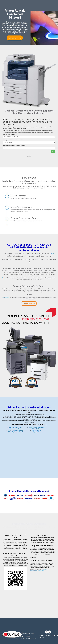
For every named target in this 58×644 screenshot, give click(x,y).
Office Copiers (36, 430)
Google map (41, 571)
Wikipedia (45, 569)
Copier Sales (36, 432)
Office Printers (36, 429)
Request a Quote (29, 303)
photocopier (6, 297)
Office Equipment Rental (15, 432)
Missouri (28, 636)
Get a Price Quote (15, 38)
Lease (52, 253)
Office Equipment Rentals (36, 427)
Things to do (33, 571)
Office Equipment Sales (16, 427)
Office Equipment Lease (15, 429)
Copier (4, 278)
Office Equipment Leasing (16, 430)
